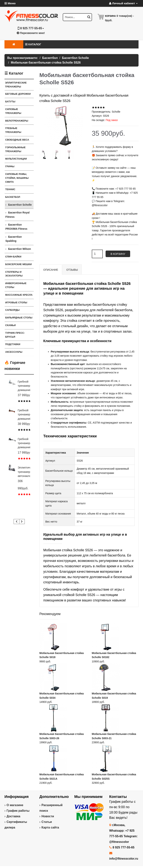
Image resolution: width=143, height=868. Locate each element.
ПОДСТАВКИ (13, 344)
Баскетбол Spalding (14, 239)
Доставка (13, 816)
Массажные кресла (19, 295)
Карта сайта (50, 827)
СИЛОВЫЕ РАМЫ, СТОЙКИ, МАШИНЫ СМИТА (17, 178)
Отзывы (72, 270)
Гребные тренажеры (13, 130)
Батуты (10, 102)
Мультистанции (16, 159)
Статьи (47, 822)
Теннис (10, 189)
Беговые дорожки (18, 94)
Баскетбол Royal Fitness (18, 215)
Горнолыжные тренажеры (15, 149)
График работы (18, 811)
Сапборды (12, 310)
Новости (48, 816)
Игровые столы (16, 302)
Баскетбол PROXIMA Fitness (16, 227)
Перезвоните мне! (31, 33)
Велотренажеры (17, 121)
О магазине (15, 805)
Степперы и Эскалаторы (14, 274)
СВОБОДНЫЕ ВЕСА (17, 140)
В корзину (118, 254)
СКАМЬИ (10, 325)
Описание (51, 270)
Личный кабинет (123, 3)
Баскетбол (13, 197)
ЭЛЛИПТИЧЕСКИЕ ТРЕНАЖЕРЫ (16, 85)
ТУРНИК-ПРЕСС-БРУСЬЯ (15, 335)
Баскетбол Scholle (20, 205)
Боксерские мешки (18, 264)
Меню (10, 3)
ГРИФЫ (10, 166)
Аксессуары (14, 352)
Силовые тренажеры (13, 111)
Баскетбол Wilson (20, 249)
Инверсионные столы (16, 285)
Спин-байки (13, 257)
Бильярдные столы (19, 318)
